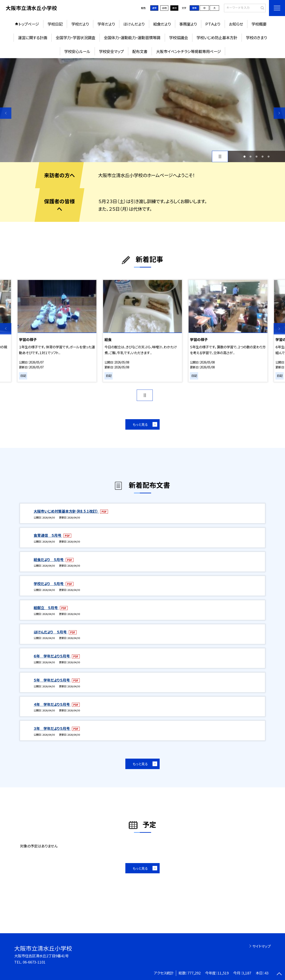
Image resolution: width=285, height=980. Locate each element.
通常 (154, 8)
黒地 (174, 8)
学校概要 (259, 24)
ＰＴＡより (213, 24)
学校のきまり (256, 38)
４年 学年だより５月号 (52, 704)
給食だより (162, 24)
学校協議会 (178, 38)
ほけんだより (134, 24)
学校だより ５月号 (49, 584)
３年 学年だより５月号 (52, 728)
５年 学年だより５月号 (52, 680)
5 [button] (269, 156)
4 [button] (263, 156)
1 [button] (244, 156)
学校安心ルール (77, 51)
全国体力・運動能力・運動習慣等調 (132, 38)
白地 (164, 8)
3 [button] (257, 156)
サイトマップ (262, 946)
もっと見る (140, 424)
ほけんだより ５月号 (51, 632)
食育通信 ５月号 (48, 535)
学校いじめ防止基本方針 (217, 38)
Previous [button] (6, 113)
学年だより (106, 24)
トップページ (29, 24)
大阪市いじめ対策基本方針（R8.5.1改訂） (66, 511)
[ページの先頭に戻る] (279, 974)
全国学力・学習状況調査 (75, 38)
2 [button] (250, 156)
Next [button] (279, 113)
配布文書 (140, 51)
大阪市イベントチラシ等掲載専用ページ (188, 51)
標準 (194, 8)
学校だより (80, 24)
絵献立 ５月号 (46, 608)
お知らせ (236, 24)
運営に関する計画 (33, 38)
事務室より (188, 24)
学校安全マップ (111, 51)
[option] (142, 110)
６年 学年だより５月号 (52, 656)
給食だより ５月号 (49, 559)
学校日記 (55, 24)
